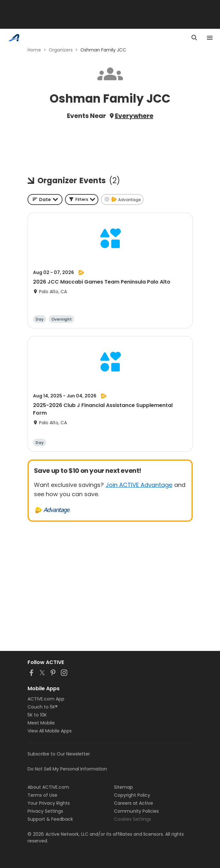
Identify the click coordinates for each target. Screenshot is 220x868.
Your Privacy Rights (49, 803)
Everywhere (134, 116)
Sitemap (123, 787)
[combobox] (45, 199)
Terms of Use (42, 795)
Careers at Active (134, 803)
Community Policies (136, 811)
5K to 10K (37, 715)
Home (34, 50)
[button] (82, 199)
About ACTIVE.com (48, 787)
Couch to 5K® (43, 707)
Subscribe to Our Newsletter (59, 754)
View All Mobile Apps (50, 731)
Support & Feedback (50, 819)
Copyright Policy (132, 795)
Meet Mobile (41, 723)
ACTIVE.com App (46, 699)
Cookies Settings (133, 819)
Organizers (61, 50)
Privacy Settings (45, 811)
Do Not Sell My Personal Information (67, 769)
